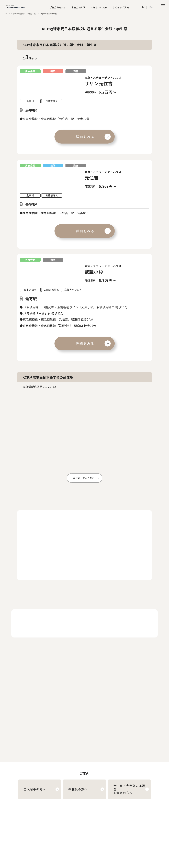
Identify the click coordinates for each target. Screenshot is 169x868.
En (151, 7)
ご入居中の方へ (35, 789)
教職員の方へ (78, 789)
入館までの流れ (99, 7)
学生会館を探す (58, 7)
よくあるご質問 (121, 7)
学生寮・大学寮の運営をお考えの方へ (129, 789)
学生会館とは (78, 7)
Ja (143, 7)
